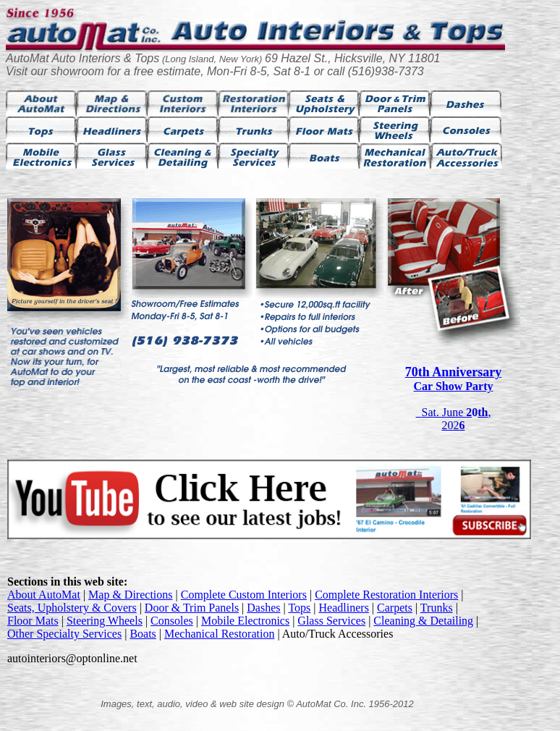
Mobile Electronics (245, 621)
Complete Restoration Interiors (386, 595)
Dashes (263, 608)
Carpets (395, 608)
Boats (143, 634)
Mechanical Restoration (219, 634)
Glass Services (331, 621)
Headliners (344, 608)
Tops (299, 608)
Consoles (172, 621)
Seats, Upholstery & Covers (72, 608)
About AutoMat (44, 595)
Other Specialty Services (64, 634)
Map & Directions (130, 595)
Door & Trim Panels (192, 608)
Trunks (437, 608)
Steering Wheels (105, 621)
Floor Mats (33, 621)
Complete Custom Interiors (244, 595)
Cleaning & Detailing (423, 621)
